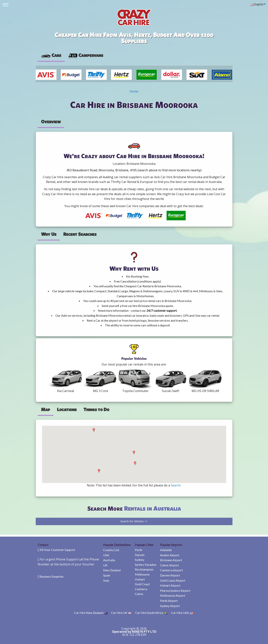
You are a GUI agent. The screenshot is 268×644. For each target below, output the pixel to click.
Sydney (140, 560)
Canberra (141, 589)
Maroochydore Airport (175, 590)
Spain (107, 575)
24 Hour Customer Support (57, 550)
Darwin (140, 555)
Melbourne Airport (173, 595)
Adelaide (166, 550)
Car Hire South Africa (151, 613)
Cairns (139, 594)
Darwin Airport (170, 575)
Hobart (140, 579)
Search (176, 485)
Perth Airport (169, 601)
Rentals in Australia (152, 508)
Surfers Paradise (146, 565)
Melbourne (142, 574)
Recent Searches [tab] (80, 234)
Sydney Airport (170, 606)
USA (106, 555)
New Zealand (112, 570)
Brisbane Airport (171, 560)
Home (134, 91)
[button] (94, 430)
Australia (109, 560)
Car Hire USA (182, 613)
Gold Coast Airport (173, 580)
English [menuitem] (257, 4)
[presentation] (86, 55)
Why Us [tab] (49, 234)
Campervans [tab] (86, 55)
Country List (111, 550)
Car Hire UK (121, 613)
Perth (138, 550)
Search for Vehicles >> (134, 521)
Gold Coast (142, 584)
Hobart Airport (170, 585)
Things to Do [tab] (96, 409)
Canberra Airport (171, 570)
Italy (106, 580)
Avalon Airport (170, 555)
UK (105, 565)
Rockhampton (144, 569)
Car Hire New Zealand (91, 613)
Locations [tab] (67, 409)
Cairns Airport (169, 565)
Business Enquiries (52, 576)
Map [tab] (46, 409)
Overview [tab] (51, 122)
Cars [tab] (51, 55)
